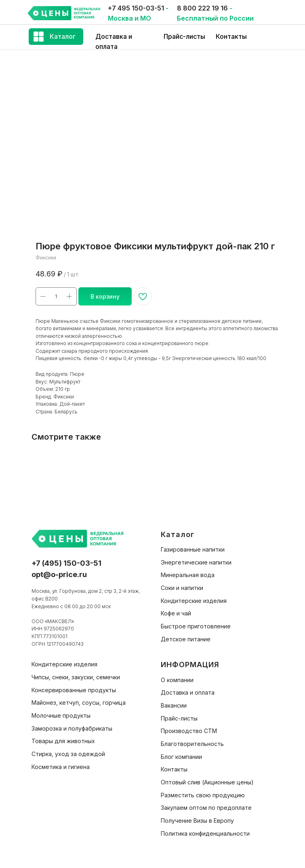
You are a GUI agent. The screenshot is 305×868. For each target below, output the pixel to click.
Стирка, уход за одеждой (68, 754)
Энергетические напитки (196, 562)
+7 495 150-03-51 (136, 8)
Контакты (231, 36)
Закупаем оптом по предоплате (206, 808)
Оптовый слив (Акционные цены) (207, 782)
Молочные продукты (61, 715)
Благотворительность (192, 744)
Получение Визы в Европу (197, 821)
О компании (177, 680)
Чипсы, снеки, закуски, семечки (76, 677)
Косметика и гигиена (61, 767)
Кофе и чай (176, 613)
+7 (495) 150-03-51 (66, 563)
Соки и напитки (182, 588)
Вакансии (174, 705)
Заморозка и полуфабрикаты (72, 728)
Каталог (63, 36)
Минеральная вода (188, 575)
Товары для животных (63, 741)
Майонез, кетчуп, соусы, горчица (79, 703)
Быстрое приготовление (196, 626)
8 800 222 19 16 (202, 8)
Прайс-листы (184, 36)
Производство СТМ (189, 731)
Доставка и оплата (188, 692)
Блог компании (181, 757)
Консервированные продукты (74, 690)
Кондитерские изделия (194, 601)
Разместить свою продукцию (203, 795)
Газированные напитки (193, 549)
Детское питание (186, 639)
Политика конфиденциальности (205, 833)
